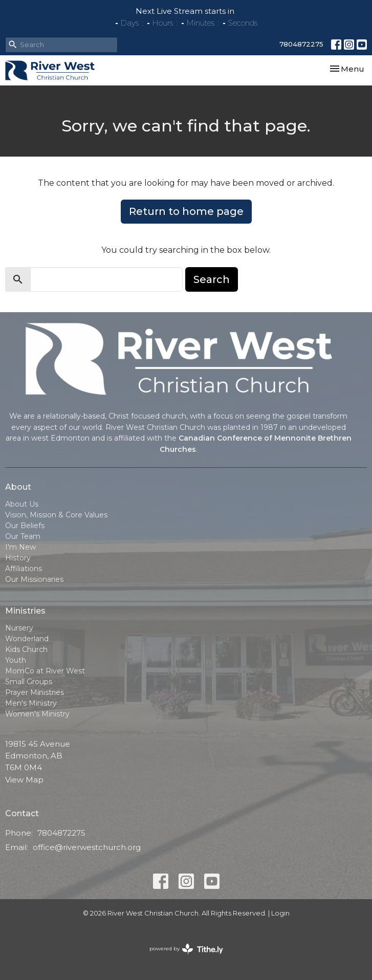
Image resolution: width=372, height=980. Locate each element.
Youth (16, 660)
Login (280, 913)
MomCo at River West (45, 671)
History (18, 558)
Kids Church (26, 649)
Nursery (19, 628)
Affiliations (24, 569)
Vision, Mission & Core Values (56, 515)
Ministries (25, 611)
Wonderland (27, 639)
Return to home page (186, 211)
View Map (24, 780)
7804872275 (301, 44)
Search (212, 279)
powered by (186, 949)
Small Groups (29, 682)
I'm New (20, 547)
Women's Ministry (37, 714)
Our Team (23, 536)
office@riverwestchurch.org (87, 847)
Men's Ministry (31, 703)
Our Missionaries (34, 579)
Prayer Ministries (35, 692)
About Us (22, 504)
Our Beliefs (25, 526)
